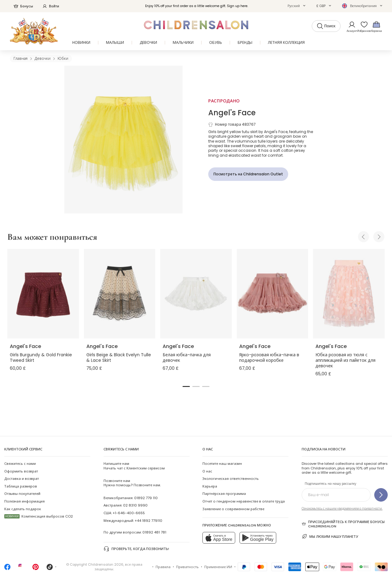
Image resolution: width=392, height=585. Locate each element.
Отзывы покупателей (22, 494)
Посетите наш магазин (222, 464)
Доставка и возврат (22, 479)
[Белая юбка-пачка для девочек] (196, 294)
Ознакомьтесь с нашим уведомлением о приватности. (342, 509)
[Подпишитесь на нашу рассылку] (381, 495)
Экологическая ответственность (231, 479)
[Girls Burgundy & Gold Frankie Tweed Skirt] (43, 294)
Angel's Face (232, 113)
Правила (163, 567)
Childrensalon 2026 (106, 564)
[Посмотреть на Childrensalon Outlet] (248, 174)
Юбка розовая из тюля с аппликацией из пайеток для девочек (345, 360)
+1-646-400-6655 (129, 513)
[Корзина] (376, 27)
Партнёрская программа (224, 494)
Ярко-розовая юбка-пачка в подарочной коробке (269, 357)
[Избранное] (362, 27)
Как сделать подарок (23, 509)
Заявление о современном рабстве (233, 509)
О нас (207, 471)
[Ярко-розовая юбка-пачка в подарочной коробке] (273, 294)
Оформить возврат (21, 471)
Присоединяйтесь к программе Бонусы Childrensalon (343, 524)
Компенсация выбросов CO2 (39, 516)
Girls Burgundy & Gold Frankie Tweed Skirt (41, 357)
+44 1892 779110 (149, 521)
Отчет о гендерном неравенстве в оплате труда (244, 501)
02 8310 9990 (135, 505)
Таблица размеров (21, 486)
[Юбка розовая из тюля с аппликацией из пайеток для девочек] (349, 294)
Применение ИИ (218, 567)
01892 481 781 (154, 532)
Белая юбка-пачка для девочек (187, 357)
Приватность (187, 567)
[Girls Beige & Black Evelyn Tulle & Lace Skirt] (120, 294)
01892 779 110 (146, 498)
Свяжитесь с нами (20, 464)
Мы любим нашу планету (330, 536)
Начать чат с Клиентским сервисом (134, 466)
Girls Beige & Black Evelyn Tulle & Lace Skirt (119, 357)
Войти (51, 6)
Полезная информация (24, 501)
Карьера (210, 486)
